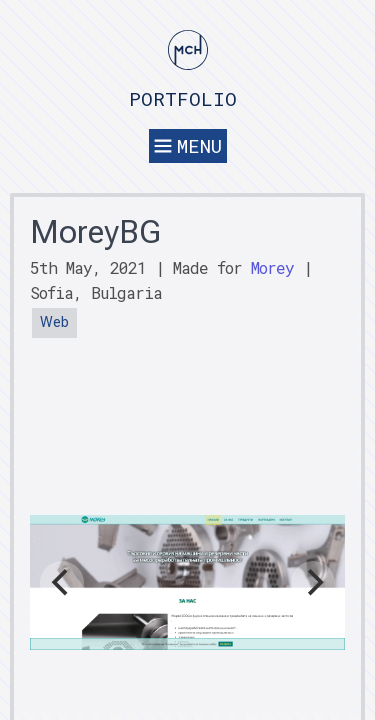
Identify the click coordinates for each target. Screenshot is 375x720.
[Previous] (62, 583)
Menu (188, 145)
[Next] (313, 583)
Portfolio (183, 98)
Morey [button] (272, 267)
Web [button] (54, 322)
